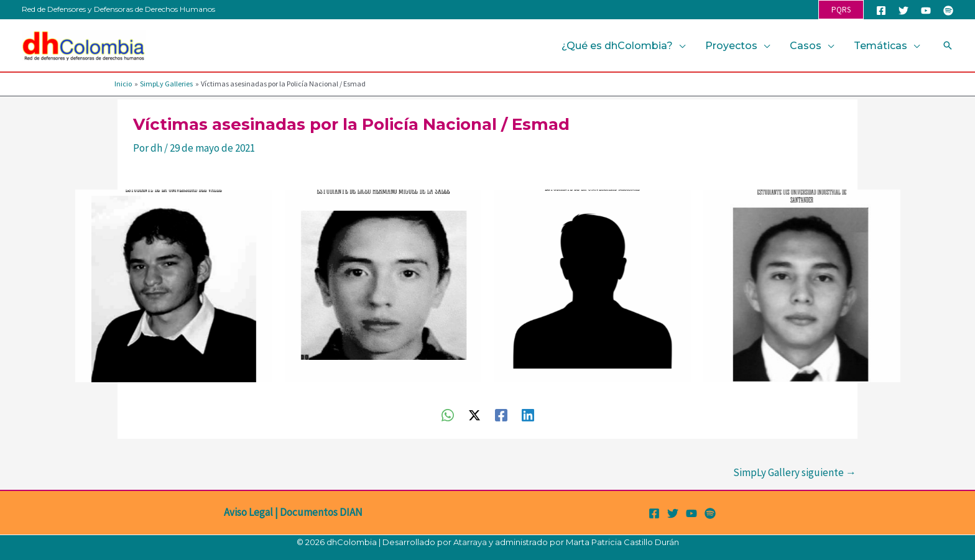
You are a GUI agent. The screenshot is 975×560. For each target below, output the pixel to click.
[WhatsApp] (448, 414)
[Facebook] (881, 11)
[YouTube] (926, 11)
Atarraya (470, 542)
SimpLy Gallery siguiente (795, 472)
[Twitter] (903, 11)
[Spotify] (948, 11)
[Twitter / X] (474, 414)
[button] (841, 10)
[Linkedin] (528, 414)
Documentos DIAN (321, 512)
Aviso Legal (248, 512)
